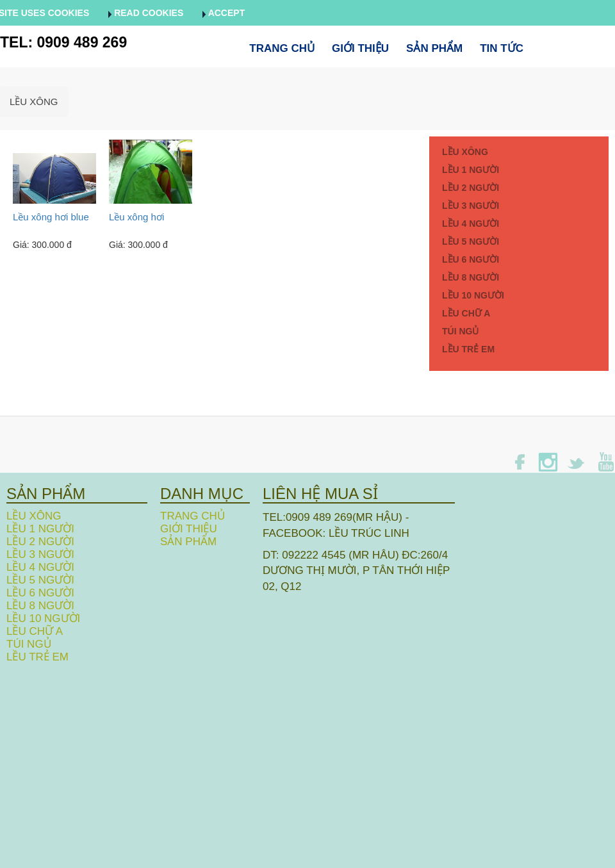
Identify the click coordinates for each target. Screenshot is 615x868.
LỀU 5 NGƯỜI (471, 242)
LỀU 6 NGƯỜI (471, 259)
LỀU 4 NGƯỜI (471, 224)
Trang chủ (282, 48)
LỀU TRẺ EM (468, 349)
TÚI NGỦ (460, 331)
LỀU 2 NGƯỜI (471, 188)
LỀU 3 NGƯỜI (471, 206)
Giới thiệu (360, 48)
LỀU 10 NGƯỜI (473, 295)
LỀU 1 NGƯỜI (471, 170)
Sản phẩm (434, 48)
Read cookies (146, 13)
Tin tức (502, 48)
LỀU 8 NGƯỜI (471, 277)
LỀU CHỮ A (466, 313)
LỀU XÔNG (34, 102)
